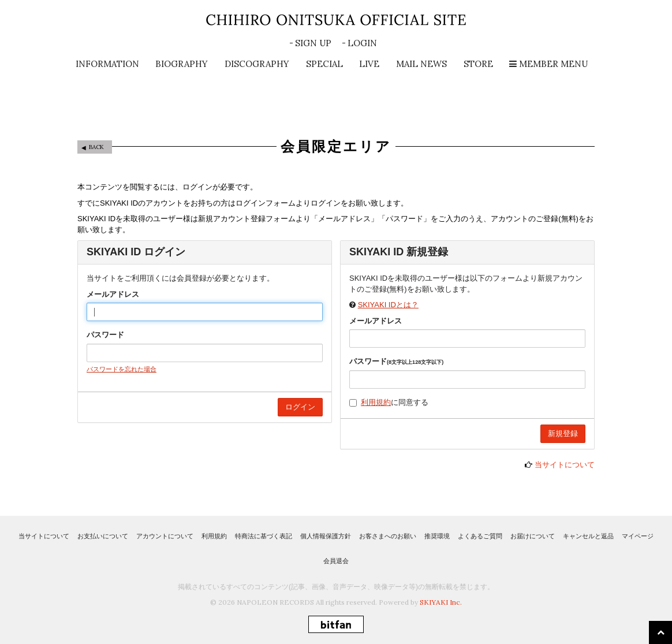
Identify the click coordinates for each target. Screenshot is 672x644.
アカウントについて (165, 536)
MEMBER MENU (548, 64)
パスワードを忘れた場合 (122, 369)
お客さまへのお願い (388, 536)
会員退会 (336, 561)
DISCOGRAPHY (257, 64)
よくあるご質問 (480, 536)
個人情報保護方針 (326, 536)
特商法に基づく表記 (264, 536)
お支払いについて (103, 536)
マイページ (638, 536)
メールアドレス (113, 294)
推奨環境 (437, 536)
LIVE (369, 64)
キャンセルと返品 (588, 536)
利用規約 (376, 402)
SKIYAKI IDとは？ (388, 305)
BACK (96, 147)
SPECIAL (324, 64)
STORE (478, 64)
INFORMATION (107, 64)
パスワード (105, 335)
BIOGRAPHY (182, 64)
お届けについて (533, 536)
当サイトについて (565, 465)
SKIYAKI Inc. (441, 602)
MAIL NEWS (421, 64)
